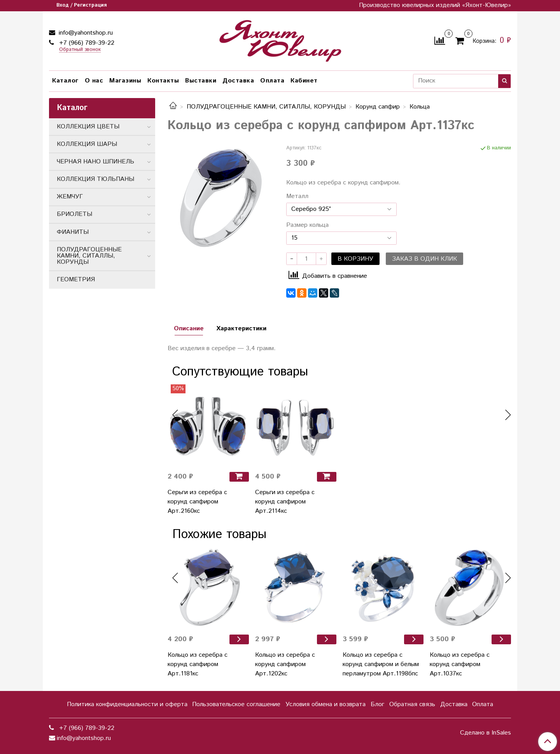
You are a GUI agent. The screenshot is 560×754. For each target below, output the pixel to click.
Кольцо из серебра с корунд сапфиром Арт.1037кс (460, 664)
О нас (94, 81)
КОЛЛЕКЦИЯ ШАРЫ (87, 144)
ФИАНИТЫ (73, 232)
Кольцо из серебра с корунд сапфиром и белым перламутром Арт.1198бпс (381, 664)
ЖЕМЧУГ (70, 197)
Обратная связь (412, 704)
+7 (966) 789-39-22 (86, 43)
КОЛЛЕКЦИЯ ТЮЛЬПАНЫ (95, 179)
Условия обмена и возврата (325, 704)
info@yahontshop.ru (85, 33)
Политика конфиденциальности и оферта (127, 704)
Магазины (125, 81)
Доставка (238, 81)
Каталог (65, 81)
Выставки (201, 81)
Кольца (420, 107)
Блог (377, 704)
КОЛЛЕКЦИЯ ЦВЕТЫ (88, 127)
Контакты (163, 81)
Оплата (272, 81)
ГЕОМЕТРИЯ (76, 280)
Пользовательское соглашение (236, 704)
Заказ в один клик (424, 259)
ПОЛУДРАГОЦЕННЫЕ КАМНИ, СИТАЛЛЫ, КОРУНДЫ (266, 107)
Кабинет (304, 81)
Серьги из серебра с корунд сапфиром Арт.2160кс (197, 502)
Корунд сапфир (378, 107)
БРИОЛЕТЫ (74, 214)
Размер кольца (307, 225)
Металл (297, 196)
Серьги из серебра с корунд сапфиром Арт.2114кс (285, 502)
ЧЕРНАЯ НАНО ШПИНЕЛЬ (95, 162)
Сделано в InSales (486, 733)
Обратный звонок (80, 50)
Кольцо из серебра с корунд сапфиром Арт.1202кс (285, 664)
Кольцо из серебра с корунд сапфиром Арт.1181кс (198, 664)
